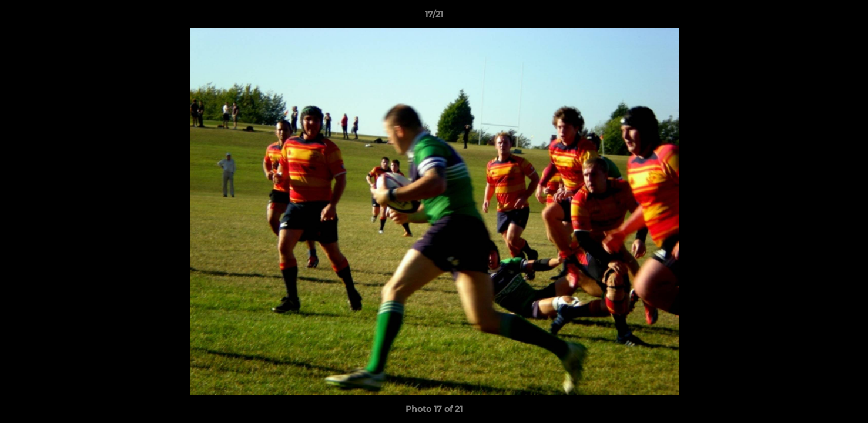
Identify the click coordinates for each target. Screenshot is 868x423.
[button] (847, 17)
